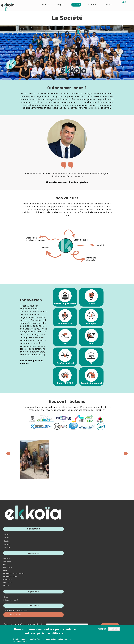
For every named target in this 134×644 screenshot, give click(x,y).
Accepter (102, 629)
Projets (61, 4)
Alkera (5, 597)
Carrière (93, 4)
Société (76, 4)
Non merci (114, 629)
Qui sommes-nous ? (11, 600)
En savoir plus (20, 642)
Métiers (45, 4)
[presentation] (8, 453)
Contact (109, 4)
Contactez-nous (16, 615)
